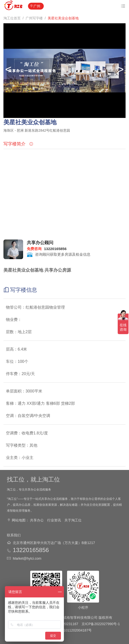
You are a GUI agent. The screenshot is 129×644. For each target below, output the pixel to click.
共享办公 (37, 520)
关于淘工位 (73, 520)
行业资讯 (54, 520)
